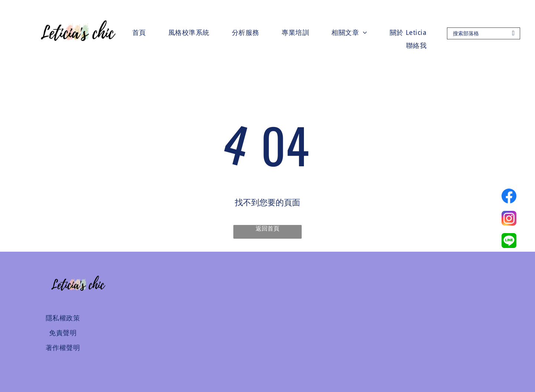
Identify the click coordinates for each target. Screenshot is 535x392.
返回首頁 (267, 228)
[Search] (484, 33)
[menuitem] (139, 32)
